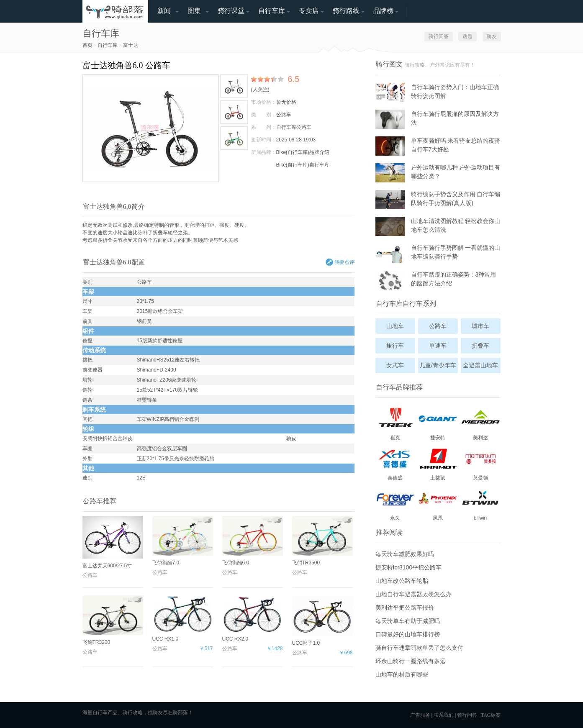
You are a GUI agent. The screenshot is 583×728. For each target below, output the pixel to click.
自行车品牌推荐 (399, 387)
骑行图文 (389, 64)
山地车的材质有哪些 (402, 674)
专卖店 (309, 11)
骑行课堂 (231, 11)
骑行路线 (346, 11)
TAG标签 (491, 715)
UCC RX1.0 (183, 619)
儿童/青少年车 (438, 365)
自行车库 (272, 11)
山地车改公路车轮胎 (402, 581)
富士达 (131, 45)
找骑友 (155, 713)
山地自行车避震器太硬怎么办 (413, 594)
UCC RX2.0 (253, 619)
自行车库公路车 (294, 127)
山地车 (395, 326)
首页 (87, 45)
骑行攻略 (133, 713)
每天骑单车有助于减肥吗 (408, 621)
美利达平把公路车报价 (405, 608)
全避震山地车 (480, 365)
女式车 (395, 365)
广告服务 (420, 715)
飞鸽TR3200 (113, 620)
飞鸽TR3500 (322, 541)
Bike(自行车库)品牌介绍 (303, 152)
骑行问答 (439, 36)
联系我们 (444, 715)
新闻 (164, 11)
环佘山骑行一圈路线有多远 (411, 661)
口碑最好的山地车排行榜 (408, 634)
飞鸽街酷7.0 (183, 541)
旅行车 (395, 346)
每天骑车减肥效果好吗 (405, 554)
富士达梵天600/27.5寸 (113, 542)
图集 (194, 11)
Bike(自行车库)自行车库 (303, 165)
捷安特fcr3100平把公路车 (409, 567)
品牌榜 (383, 11)
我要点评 (344, 262)
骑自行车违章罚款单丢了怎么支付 (419, 648)
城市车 (480, 326)
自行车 (100, 713)
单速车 (438, 346)
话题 (467, 36)
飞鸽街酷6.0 (253, 541)
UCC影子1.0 (322, 621)
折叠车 (160, 233)
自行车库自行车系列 (406, 304)
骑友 (492, 36)
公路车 (284, 115)
